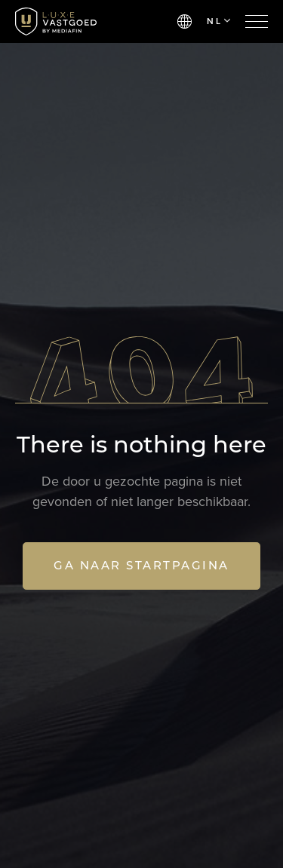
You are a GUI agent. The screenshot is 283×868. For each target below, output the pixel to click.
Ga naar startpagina (141, 565)
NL (218, 21)
